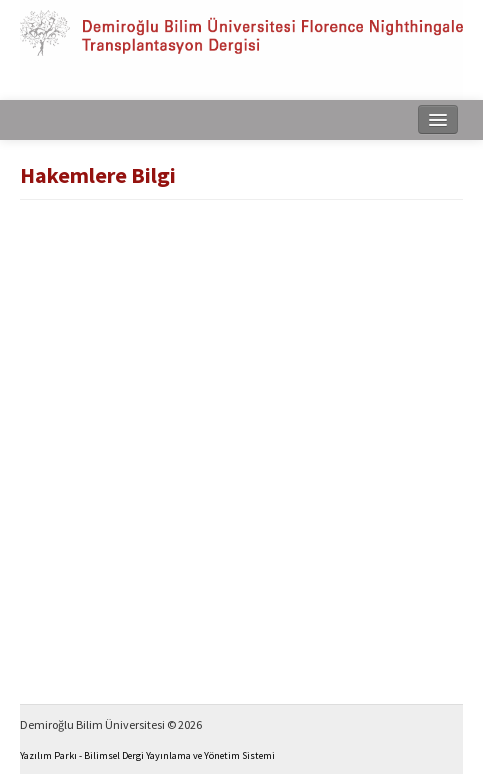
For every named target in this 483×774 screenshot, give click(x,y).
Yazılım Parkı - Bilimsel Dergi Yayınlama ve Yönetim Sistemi (147, 755)
